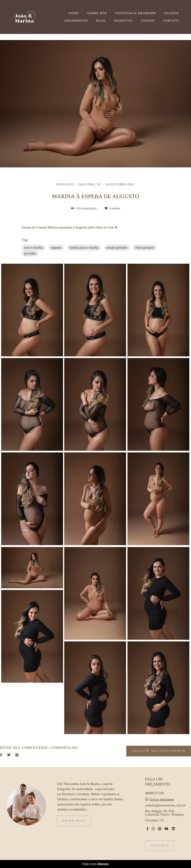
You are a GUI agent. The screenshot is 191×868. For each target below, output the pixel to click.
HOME (74, 13)
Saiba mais (74, 821)
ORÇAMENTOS (76, 21)
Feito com (95, 864)
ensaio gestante (117, 248)
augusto (56, 248)
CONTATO (171, 21)
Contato (160, 845)
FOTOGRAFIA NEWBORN (136, 13)
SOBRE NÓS (97, 13)
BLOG (101, 21)
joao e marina (33, 248)
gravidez (30, 253)
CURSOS (148, 21)
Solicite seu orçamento (159, 751)
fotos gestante (145, 248)
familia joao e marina (84, 248)
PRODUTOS (123, 21)
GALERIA (172, 13)
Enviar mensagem (162, 800)
